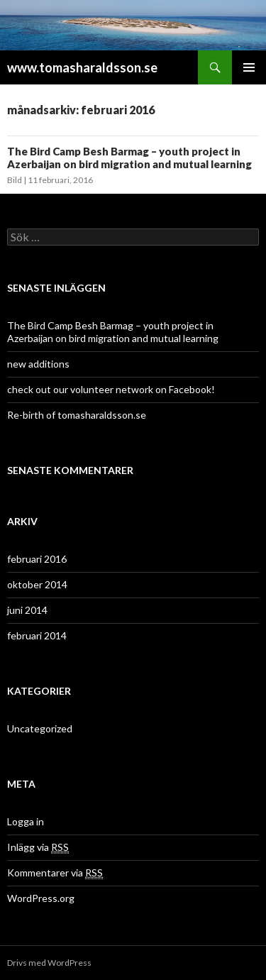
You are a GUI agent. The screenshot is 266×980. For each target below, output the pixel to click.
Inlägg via (38, 847)
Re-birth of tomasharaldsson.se (77, 415)
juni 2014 (27, 610)
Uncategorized (40, 728)
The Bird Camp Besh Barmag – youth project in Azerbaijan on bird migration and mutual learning (129, 158)
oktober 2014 (37, 584)
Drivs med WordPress (49, 963)
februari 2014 (37, 635)
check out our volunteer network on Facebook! (111, 389)
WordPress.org (41, 898)
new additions (38, 364)
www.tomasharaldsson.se (82, 67)
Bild (15, 180)
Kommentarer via (55, 873)
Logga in (26, 821)
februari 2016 (37, 559)
